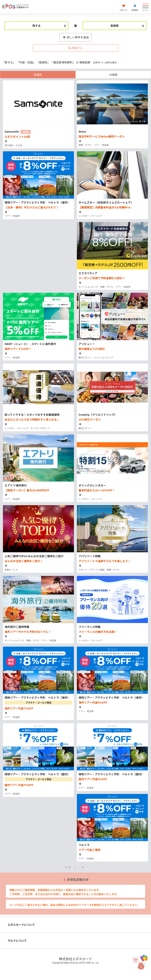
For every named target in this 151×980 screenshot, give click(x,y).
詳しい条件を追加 (76, 37)
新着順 (38, 75)
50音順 (113, 75)
